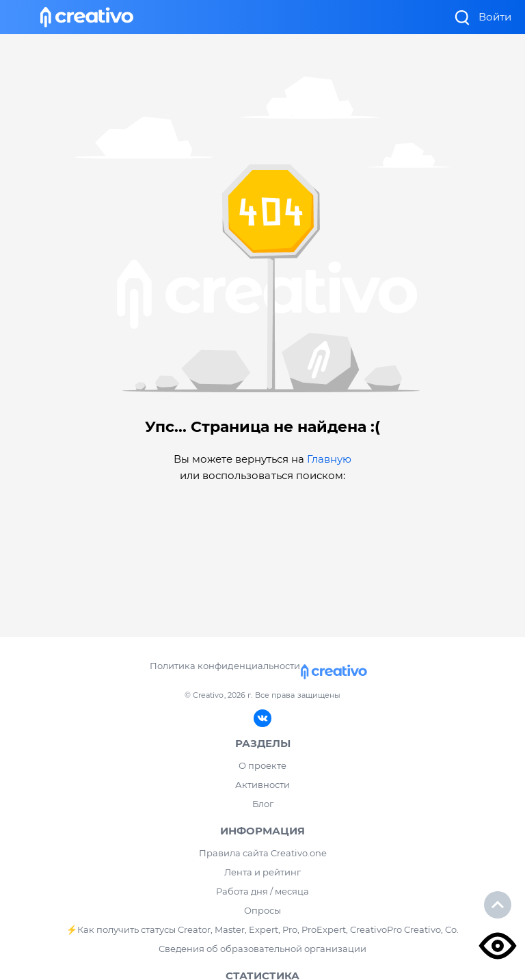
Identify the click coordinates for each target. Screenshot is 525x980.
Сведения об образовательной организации (262, 949)
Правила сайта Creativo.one (263, 853)
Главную (329, 459)
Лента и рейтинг (262, 872)
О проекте (262, 765)
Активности (262, 785)
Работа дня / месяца (262, 891)
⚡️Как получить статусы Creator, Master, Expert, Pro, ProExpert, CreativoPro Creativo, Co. (262, 929)
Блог (263, 804)
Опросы (262, 910)
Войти (495, 17)
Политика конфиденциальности (225, 666)
